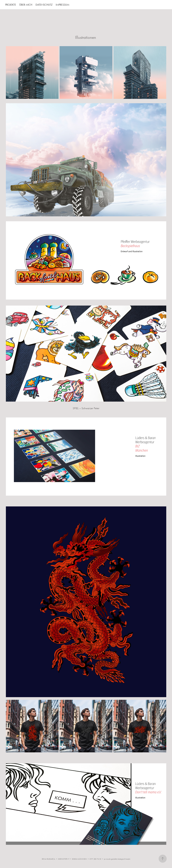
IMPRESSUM (62, 5)
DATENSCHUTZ (44, 5)
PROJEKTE (11, 5)
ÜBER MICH (26, 5)
